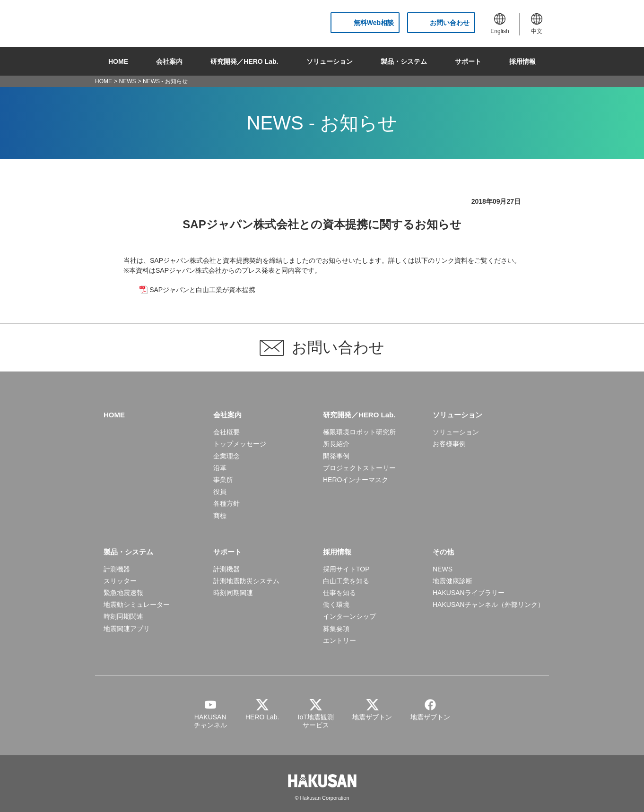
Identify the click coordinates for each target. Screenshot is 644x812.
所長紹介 (336, 444)
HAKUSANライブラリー (469, 593)
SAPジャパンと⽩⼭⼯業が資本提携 (202, 290)
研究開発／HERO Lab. (244, 61)
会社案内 (169, 61)
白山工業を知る (346, 581)
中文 (537, 24)
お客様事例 (449, 444)
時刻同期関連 (123, 616)
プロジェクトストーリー (359, 468)
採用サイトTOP (346, 569)
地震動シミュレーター (137, 605)
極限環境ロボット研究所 (359, 432)
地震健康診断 (453, 581)
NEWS (128, 81)
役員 (220, 492)
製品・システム (404, 61)
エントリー (339, 640)
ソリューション (330, 61)
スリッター (120, 581)
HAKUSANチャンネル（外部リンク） (488, 605)
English (500, 24)
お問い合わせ (450, 23)
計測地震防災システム (246, 581)
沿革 (220, 468)
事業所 (223, 480)
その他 (443, 552)
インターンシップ (349, 616)
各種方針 (226, 503)
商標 (220, 516)
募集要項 (336, 629)
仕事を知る (339, 593)
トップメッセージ (240, 444)
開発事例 (336, 456)
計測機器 (117, 569)
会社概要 (226, 432)
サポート (468, 61)
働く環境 (336, 605)
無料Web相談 (374, 23)
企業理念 (226, 456)
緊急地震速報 (123, 593)
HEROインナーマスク (356, 480)
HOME (118, 61)
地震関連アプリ (127, 629)
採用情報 (522, 61)
